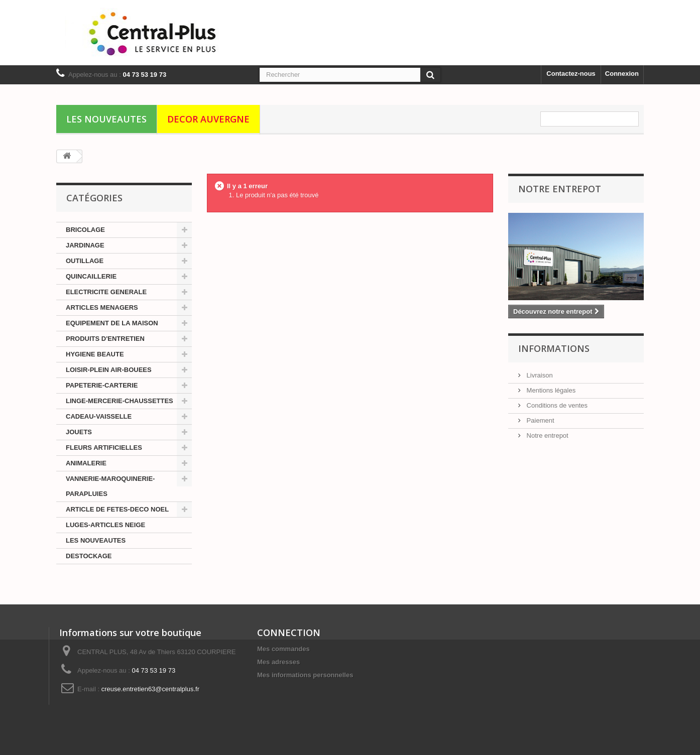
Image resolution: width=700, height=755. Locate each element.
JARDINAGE (85, 245)
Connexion (622, 74)
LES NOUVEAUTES (106, 119)
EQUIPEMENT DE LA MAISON (112, 323)
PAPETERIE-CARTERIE (102, 385)
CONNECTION (289, 633)
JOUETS (79, 432)
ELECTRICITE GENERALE (106, 292)
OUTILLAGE (85, 261)
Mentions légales (550, 390)
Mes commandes (283, 649)
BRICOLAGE (85, 230)
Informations (554, 348)
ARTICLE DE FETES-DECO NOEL (117, 509)
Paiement (540, 420)
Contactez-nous (571, 74)
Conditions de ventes (556, 405)
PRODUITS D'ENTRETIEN (105, 339)
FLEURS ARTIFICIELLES (104, 448)
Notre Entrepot (560, 189)
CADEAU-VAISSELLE (99, 416)
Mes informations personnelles (305, 675)
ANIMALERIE (86, 463)
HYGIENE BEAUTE (95, 354)
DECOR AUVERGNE (208, 119)
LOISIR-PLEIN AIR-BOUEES (109, 370)
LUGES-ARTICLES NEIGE (105, 525)
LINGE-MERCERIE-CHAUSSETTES (120, 401)
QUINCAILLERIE (91, 276)
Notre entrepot (547, 435)
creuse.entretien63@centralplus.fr (150, 689)
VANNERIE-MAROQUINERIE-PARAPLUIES (110, 486)
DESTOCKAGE (89, 556)
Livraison (539, 375)
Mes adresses (278, 662)
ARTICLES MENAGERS (102, 307)
